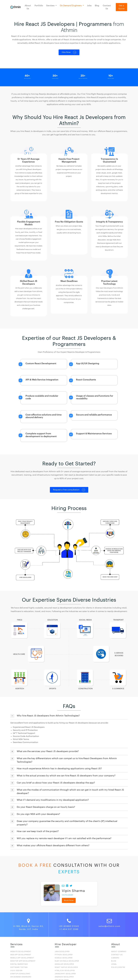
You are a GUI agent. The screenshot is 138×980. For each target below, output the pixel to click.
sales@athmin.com (109, 926)
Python (64, 955)
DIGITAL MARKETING (19, 964)
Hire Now (69, 52)
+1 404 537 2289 (69, 929)
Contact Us (107, 7)
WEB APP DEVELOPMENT (21, 955)
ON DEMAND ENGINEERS (21, 977)
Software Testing (19, 967)
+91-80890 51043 (69, 926)
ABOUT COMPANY (119, 952)
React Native (66, 967)
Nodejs (64, 958)
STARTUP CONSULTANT (20, 974)
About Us (28, 7)
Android (64, 977)
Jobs (89, 6)
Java (62, 952)
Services (51, 6)
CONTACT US (117, 955)
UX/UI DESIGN (16, 971)
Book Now (69, 900)
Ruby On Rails (67, 961)
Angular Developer (64, 964)
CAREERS (115, 958)
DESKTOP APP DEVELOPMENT (23, 961)
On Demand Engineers (71, 6)
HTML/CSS (65, 971)
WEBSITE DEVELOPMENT (21, 952)
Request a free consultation (69, 490)
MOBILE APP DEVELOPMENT (22, 958)
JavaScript (65, 974)
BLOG (114, 961)
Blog (97, 6)
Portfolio (39, 6)
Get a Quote (121, 7)
